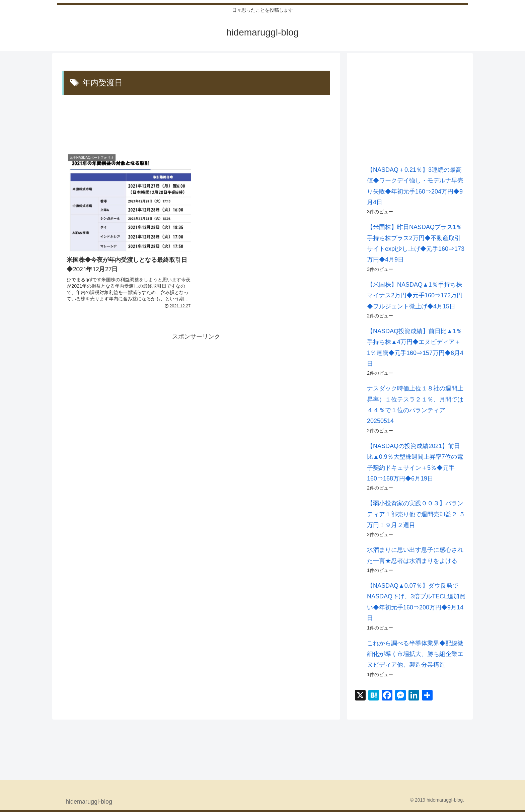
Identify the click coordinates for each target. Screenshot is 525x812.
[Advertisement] (196, 123)
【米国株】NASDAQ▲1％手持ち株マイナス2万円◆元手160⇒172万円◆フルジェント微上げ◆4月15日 (415, 296)
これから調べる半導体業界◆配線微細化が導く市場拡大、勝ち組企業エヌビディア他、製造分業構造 (415, 654)
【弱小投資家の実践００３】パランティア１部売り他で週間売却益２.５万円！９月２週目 (416, 514)
